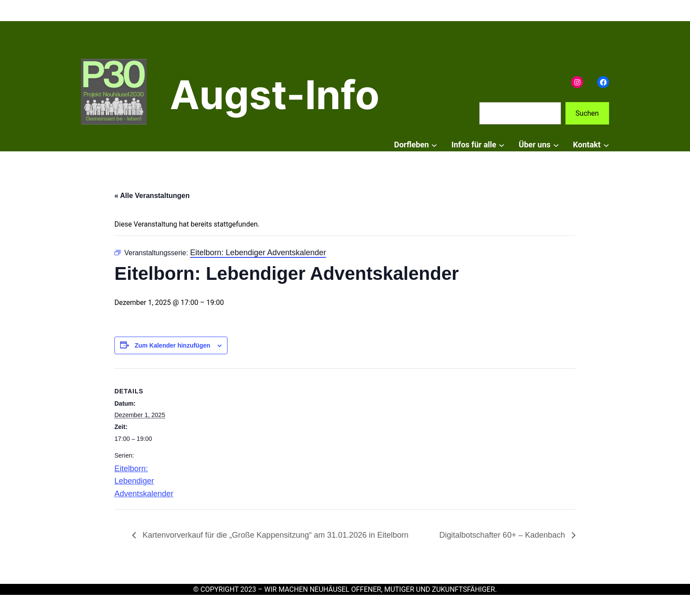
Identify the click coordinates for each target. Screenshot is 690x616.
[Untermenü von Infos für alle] (501, 145)
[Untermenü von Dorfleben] (434, 145)
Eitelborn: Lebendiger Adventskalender (144, 481)
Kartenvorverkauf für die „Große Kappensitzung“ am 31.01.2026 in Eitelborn (274, 535)
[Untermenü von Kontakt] (606, 145)
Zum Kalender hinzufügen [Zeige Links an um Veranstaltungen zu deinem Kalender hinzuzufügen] (172, 345)
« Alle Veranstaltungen (152, 196)
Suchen (587, 113)
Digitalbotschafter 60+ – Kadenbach (503, 535)
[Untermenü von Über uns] (556, 145)
